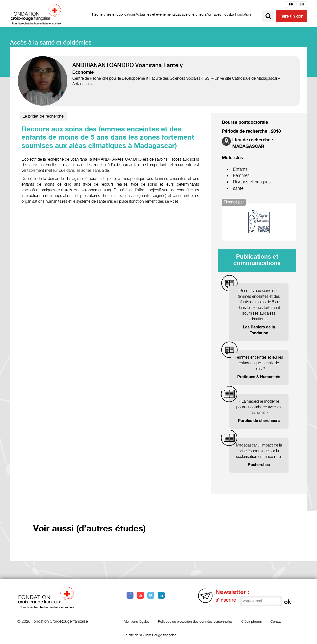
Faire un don (291, 16)
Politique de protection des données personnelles (195, 621)
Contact (276, 621)
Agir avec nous (218, 14)
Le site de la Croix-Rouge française (150, 635)
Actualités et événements (156, 14)
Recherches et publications (114, 14)
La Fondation (240, 14)
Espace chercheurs (191, 14)
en (302, 4)
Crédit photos (251, 621)
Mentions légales (137, 621)
